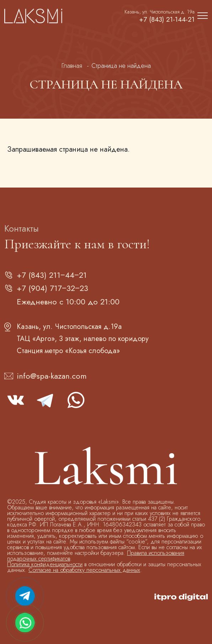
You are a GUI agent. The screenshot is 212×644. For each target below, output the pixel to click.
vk (16, 400)
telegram (46, 400)
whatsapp (75, 400)
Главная (72, 66)
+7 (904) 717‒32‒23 (52, 288)
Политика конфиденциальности (45, 564)
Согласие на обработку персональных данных (84, 570)
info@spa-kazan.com (52, 376)
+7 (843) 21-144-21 (166, 19)
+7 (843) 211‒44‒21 (52, 275)
